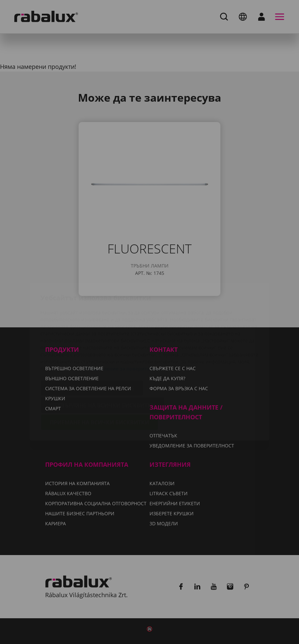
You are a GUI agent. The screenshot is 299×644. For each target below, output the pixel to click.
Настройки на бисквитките (92, 349)
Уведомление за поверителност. (125, 329)
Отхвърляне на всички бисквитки (103, 366)
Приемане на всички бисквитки (99, 383)
